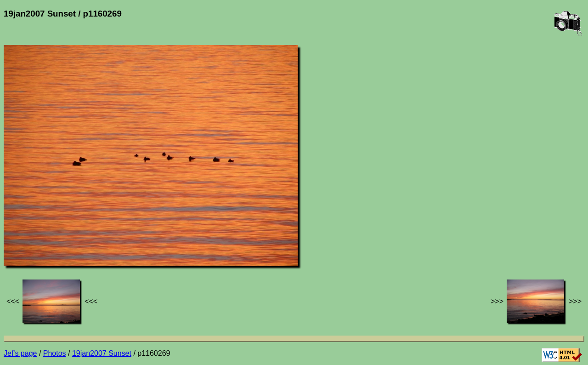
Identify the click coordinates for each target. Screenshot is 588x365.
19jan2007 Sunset (102, 353)
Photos (55, 353)
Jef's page (20, 353)
